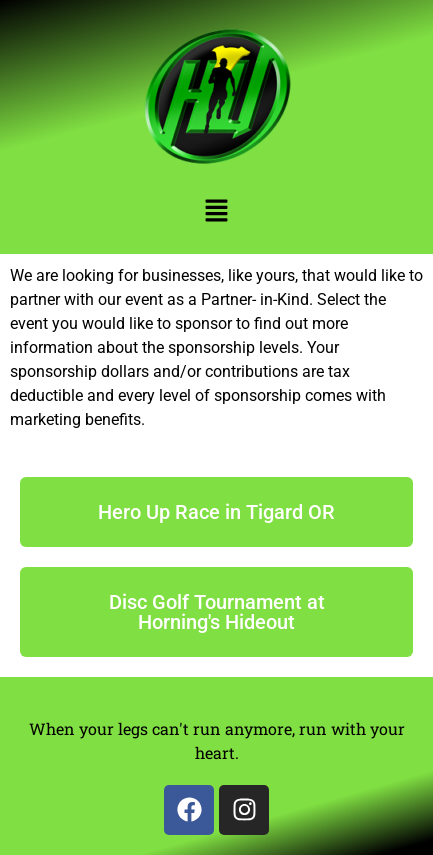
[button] (216, 212)
